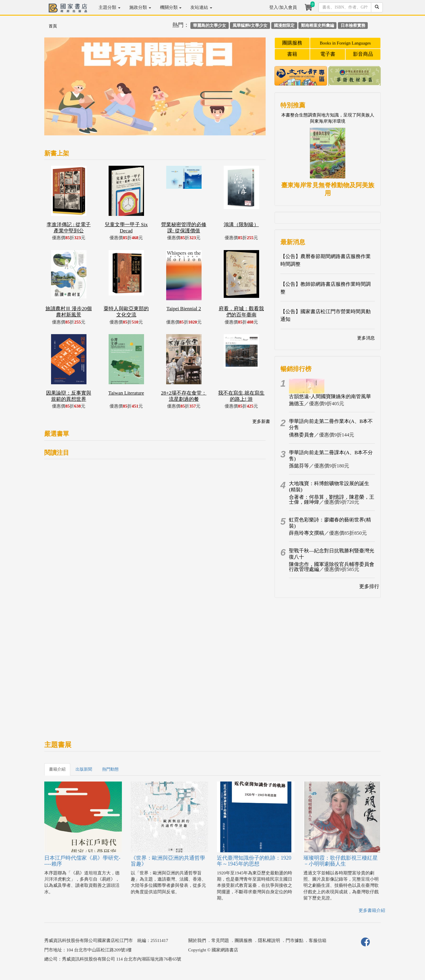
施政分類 (140, 7)
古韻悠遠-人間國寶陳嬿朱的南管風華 (330, 397)
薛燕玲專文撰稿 (307, 533)
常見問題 (220, 940)
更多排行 (369, 586)
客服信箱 (318, 940)
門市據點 (295, 940)
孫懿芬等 (299, 466)
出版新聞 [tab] (84, 769)
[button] (61, 89)
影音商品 (363, 54)
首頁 (53, 26)
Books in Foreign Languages (345, 43)
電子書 (328, 54)
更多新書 (261, 421)
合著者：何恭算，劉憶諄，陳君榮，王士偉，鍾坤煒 (332, 500)
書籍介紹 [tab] (57, 769)
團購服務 (292, 43)
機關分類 (171, 7)
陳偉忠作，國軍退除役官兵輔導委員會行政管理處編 (332, 567)
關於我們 (197, 940)
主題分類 (109, 7)
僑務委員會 (301, 435)
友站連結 (201, 7)
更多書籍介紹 (372, 910)
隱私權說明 (269, 940)
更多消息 (366, 338)
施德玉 (296, 404)
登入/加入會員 (283, 7)
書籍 (292, 54)
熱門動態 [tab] (110, 769)
